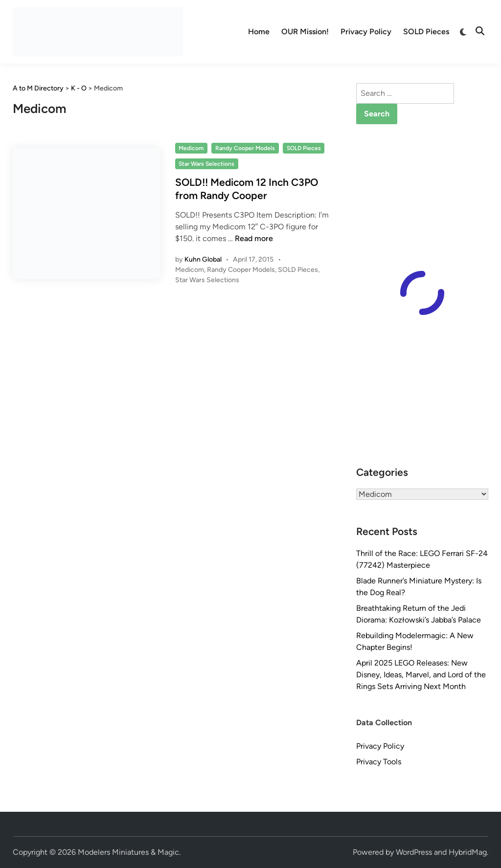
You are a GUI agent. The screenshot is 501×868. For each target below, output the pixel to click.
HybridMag (468, 852)
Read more (254, 238)
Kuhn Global (203, 259)
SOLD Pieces (426, 32)
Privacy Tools (379, 762)
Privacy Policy (366, 32)
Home (259, 32)
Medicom (191, 148)
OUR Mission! (305, 32)
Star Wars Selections (206, 164)
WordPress (414, 852)
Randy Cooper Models (245, 148)
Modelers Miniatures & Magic (128, 852)
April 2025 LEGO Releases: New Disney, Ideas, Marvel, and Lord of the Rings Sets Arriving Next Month (421, 675)
